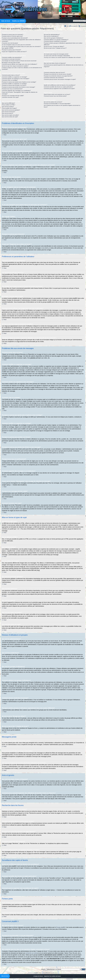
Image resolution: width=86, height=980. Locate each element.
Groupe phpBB (60, 927)
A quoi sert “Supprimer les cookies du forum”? (14, 52)
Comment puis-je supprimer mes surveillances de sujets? (59, 89)
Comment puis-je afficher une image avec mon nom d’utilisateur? (20, 64)
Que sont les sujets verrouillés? (10, 115)
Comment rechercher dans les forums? (54, 72)
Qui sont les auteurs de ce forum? (53, 102)
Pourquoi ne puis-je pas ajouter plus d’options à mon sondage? (19, 82)
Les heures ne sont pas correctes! (11, 59)
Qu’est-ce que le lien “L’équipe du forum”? (55, 48)
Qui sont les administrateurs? (52, 35)
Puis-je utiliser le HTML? (9, 105)
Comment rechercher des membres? (54, 78)
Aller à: (43, 969)
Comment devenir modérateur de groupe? (55, 41)
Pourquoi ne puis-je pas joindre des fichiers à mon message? (18, 87)
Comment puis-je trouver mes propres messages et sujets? (60, 79)
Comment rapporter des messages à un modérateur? (16, 91)
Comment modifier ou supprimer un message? (14, 77)
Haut (5, 135)
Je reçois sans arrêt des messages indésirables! (57, 56)
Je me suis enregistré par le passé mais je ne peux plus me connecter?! (21, 46)
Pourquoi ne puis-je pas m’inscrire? (11, 50)
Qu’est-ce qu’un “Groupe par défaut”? (54, 46)
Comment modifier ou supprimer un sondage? (14, 84)
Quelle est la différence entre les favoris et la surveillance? (60, 85)
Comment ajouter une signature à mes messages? (16, 79)
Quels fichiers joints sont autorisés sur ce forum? (57, 94)
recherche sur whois (32, 953)
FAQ (67, 26)
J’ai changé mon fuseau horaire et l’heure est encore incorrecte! (19, 61)
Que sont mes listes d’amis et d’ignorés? (55, 63)
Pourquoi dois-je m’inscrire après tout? (12, 36)
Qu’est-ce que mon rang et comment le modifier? (15, 66)
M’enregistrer (74, 26)
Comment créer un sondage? (10, 80)
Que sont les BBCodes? (8, 103)
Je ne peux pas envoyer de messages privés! (56, 54)
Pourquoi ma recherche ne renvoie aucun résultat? (58, 74)
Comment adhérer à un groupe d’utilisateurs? (56, 40)
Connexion (83, 26)
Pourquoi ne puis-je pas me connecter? (13, 35)
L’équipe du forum (38, 976)
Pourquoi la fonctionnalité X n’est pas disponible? (57, 104)
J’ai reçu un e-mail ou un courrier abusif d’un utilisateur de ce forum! (62, 57)
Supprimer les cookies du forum (52, 976)
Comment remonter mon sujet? (10, 97)
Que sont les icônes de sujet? (10, 117)
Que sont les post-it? (8, 113)
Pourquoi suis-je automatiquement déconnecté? (15, 38)
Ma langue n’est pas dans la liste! (11, 63)
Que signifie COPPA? (8, 48)
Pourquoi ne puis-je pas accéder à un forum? (14, 85)
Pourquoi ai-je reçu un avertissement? (12, 89)
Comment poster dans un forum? (11, 75)
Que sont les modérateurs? (51, 36)
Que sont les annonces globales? (11, 110)
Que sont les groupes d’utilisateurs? (54, 38)
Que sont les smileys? (8, 107)
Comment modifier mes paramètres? (12, 57)
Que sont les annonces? (9, 112)
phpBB (36, 973)
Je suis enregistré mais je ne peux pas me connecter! (16, 45)
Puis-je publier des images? (9, 108)
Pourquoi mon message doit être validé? (13, 96)
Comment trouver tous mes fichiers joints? (55, 96)
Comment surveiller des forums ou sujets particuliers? (58, 87)
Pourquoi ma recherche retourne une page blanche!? (58, 76)
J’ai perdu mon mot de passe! (10, 43)
